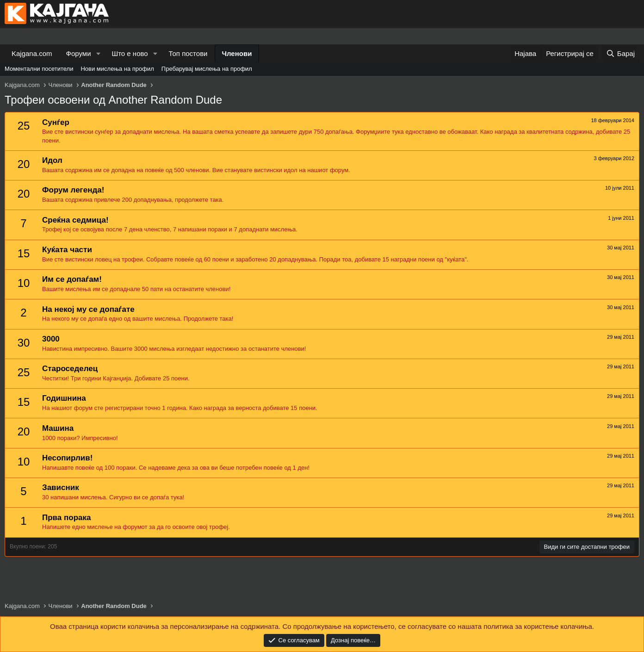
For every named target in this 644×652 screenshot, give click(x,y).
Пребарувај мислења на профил (207, 69)
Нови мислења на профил (117, 69)
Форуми (79, 53)
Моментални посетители (39, 69)
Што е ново (130, 53)
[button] (98, 53)
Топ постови (188, 53)
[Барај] (620, 53)
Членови (237, 53)
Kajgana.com (32, 53)
